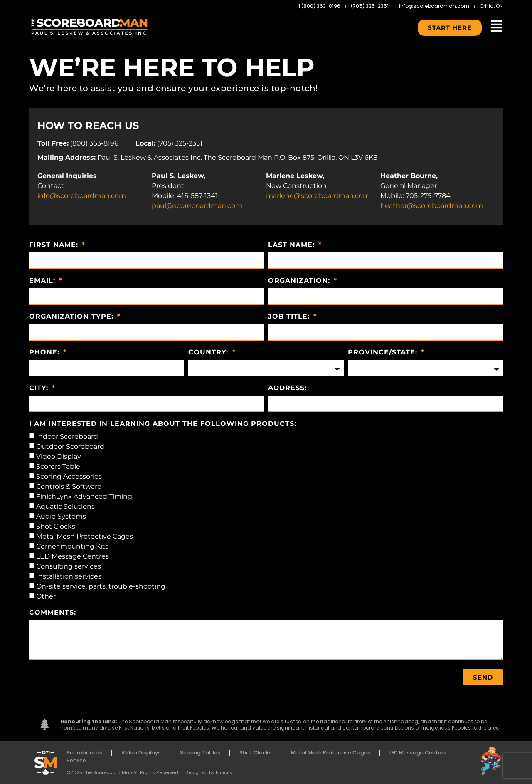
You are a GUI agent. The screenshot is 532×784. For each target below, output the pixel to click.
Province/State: (384, 352)
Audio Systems (61, 516)
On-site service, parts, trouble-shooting (101, 586)
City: (40, 388)
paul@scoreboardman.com (197, 206)
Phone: (46, 352)
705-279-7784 (428, 196)
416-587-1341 (197, 196)
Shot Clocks (56, 526)
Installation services (69, 576)
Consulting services (69, 566)
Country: (209, 352)
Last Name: (293, 245)
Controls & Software (69, 486)
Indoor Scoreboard (67, 437)
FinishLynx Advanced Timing (84, 496)
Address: (287, 388)
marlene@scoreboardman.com (318, 196)
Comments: (53, 613)
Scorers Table (58, 466)
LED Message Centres (73, 556)
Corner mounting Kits (72, 546)
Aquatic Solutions (65, 506)
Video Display (59, 456)
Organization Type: (73, 317)
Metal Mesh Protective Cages (85, 536)
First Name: (55, 245)
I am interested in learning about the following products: (163, 424)
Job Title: (290, 317)
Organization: (300, 281)
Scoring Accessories (69, 476)
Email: (43, 281)
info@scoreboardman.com (82, 196)
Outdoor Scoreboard (70, 446)
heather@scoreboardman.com (432, 206)
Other (46, 596)
